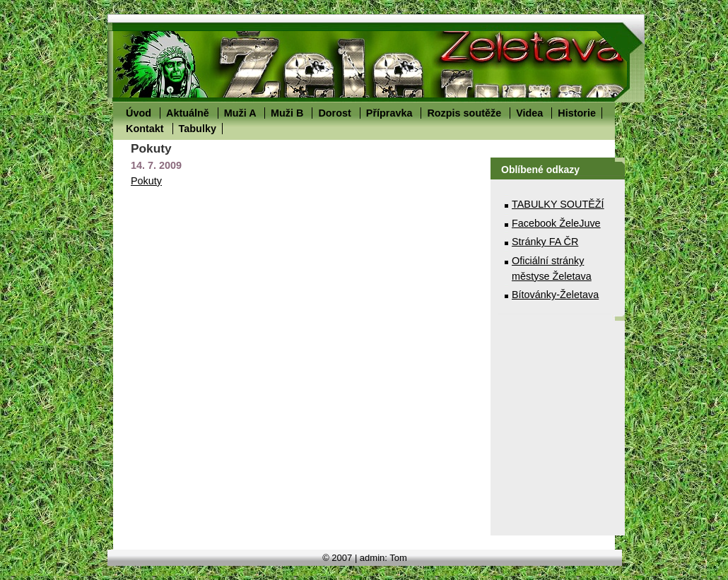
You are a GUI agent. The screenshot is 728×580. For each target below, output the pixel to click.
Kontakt (145, 129)
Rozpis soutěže (464, 113)
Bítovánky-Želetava (555, 295)
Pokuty (146, 181)
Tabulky (198, 129)
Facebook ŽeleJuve (556, 223)
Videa (529, 113)
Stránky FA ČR (545, 242)
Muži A (240, 113)
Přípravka (389, 113)
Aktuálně (188, 113)
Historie (577, 113)
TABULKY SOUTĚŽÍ (558, 204)
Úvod (139, 113)
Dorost (334, 113)
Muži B (287, 113)
